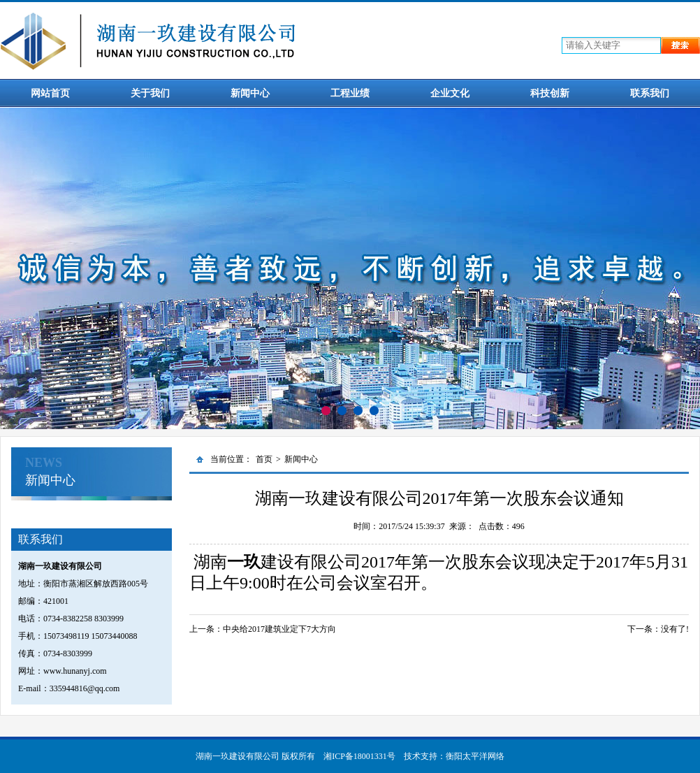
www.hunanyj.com (75, 671)
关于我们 (150, 93)
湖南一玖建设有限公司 (238, 756)
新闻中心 (250, 93)
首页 (264, 459)
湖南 (210, 562)
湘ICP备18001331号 (359, 756)
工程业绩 (350, 93)
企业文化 (450, 93)
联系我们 (650, 93)
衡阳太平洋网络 (475, 756)
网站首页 (50, 93)
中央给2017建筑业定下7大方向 (279, 629)
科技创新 (550, 93)
